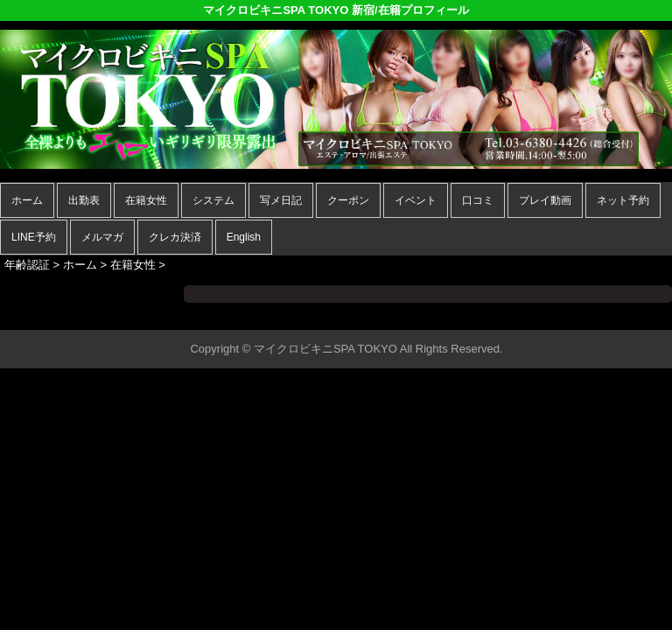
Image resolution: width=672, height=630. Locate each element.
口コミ (478, 200)
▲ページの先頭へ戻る (606, 314)
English (244, 237)
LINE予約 (34, 237)
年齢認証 (27, 265)
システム (213, 200)
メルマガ (102, 237)
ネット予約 (623, 200)
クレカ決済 (175, 237)
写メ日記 (281, 200)
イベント (416, 200)
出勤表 (84, 200)
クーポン (348, 200)
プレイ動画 (545, 200)
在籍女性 (146, 200)
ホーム (27, 200)
